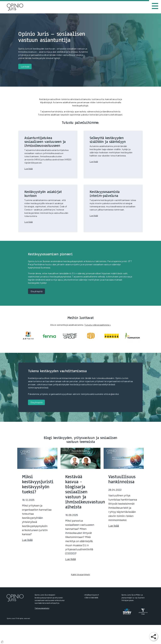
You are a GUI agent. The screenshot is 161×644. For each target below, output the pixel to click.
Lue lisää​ (28, 168)
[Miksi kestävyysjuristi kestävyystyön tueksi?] (37, 499)
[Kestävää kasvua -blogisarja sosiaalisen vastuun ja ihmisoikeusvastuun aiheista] (81, 508)
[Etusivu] (18, 7)
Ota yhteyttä (36, 291)
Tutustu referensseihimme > (98, 325)
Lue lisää (25, 66)
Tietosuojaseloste (42, 608)
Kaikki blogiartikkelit (80, 574)
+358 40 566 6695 (91, 597)
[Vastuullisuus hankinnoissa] (124, 492)
